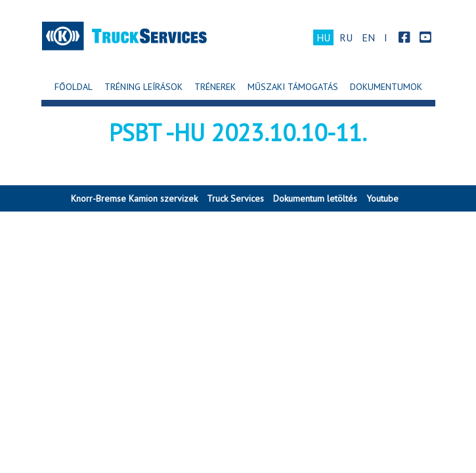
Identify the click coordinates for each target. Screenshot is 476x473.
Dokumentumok (386, 87)
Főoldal (74, 87)
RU (346, 37)
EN (368, 37)
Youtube (382, 198)
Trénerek (215, 87)
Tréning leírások (143, 87)
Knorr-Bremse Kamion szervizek (134, 198)
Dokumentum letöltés (315, 198)
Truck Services (235, 198)
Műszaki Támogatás (293, 87)
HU (323, 37)
